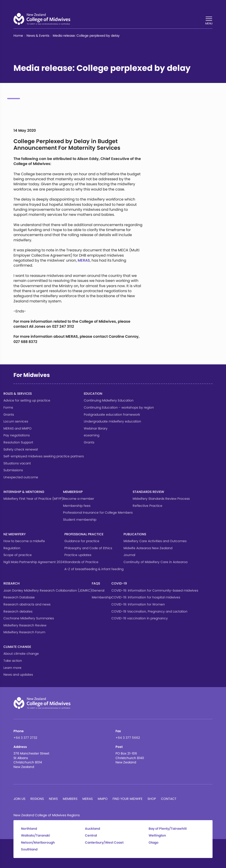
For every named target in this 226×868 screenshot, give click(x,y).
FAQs (96, 583)
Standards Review (148, 492)
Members (70, 799)
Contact (169, 799)
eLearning (92, 435)
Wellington (157, 836)
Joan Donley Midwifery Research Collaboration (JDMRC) (48, 590)
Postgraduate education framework (112, 415)
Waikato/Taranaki (35, 836)
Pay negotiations (17, 435)
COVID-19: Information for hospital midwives (146, 597)
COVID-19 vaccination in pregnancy (140, 618)
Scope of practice (18, 555)
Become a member (79, 499)
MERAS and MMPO (17, 428)
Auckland (92, 829)
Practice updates (78, 555)
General (98, 590)
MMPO (103, 799)
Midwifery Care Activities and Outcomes (155, 541)
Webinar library (96, 428)
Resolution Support (18, 442)
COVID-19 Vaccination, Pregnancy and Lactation (149, 611)
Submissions (13, 470)
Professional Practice (84, 534)
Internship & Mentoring (24, 492)
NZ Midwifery (14, 534)
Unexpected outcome (21, 477)
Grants (9, 415)
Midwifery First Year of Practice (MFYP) (33, 499)
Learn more (12, 668)
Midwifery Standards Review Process (161, 499)
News (53, 799)
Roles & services (18, 394)
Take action (13, 661)
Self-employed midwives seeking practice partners (44, 456)
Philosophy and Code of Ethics (88, 548)
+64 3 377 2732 (25, 738)
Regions (37, 799)
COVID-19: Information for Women (138, 604)
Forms (8, 407)
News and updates (18, 675)
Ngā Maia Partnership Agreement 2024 (34, 562)
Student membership (80, 520)
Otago (154, 843)
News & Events (38, 36)
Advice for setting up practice (27, 400)
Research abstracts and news (27, 604)
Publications (135, 534)
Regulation (12, 548)
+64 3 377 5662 (128, 738)
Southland (29, 849)
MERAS (84, 260)
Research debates (18, 611)
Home (18, 36)
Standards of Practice (81, 562)
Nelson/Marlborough (38, 843)
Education (93, 394)
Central (91, 836)
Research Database (19, 597)
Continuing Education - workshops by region (119, 407)
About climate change (21, 654)
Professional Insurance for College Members (98, 513)
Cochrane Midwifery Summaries (29, 618)
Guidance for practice (82, 541)
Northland (29, 829)
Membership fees (77, 506)
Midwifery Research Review (25, 625)
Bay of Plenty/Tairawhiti (168, 829)
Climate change (17, 647)
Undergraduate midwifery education (112, 421)
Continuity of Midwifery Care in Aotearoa (155, 562)
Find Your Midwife (127, 799)
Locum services (16, 421)
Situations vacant (17, 463)
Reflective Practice (147, 506)
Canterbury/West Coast (104, 843)
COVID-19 (119, 583)
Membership (73, 492)
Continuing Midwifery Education (109, 400)
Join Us (19, 799)
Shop (152, 799)
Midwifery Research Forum (24, 632)
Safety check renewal (21, 449)
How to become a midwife (24, 541)
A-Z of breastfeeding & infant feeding (94, 569)
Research (12, 583)
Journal (129, 555)
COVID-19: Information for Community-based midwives (155, 590)
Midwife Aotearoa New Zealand (148, 548)
